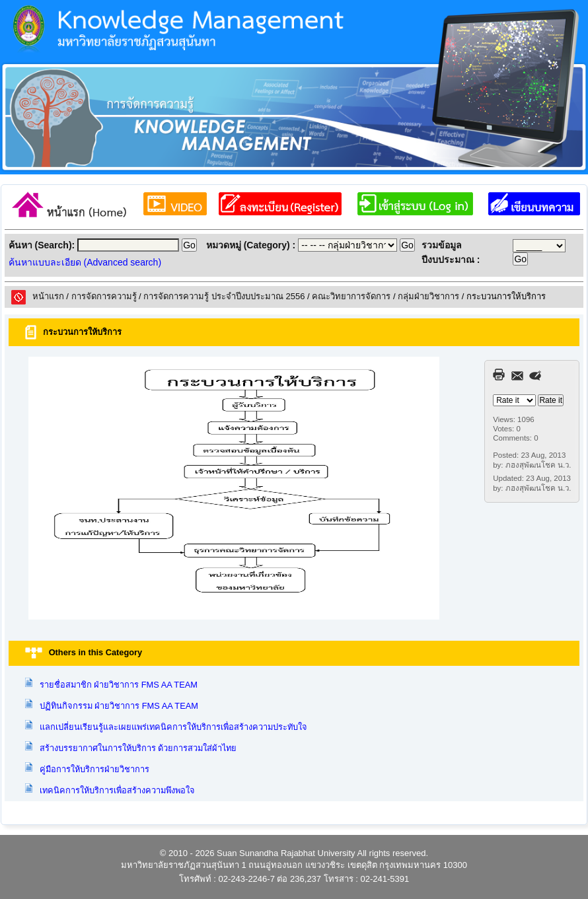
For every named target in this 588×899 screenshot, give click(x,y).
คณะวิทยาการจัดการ (351, 296)
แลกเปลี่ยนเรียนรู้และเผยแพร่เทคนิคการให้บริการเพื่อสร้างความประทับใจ (173, 727)
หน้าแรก (48, 296)
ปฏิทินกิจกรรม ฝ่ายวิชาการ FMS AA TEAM (119, 706)
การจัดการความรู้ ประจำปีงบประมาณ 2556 (224, 296)
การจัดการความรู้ (104, 296)
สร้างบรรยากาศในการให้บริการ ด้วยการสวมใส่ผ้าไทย (138, 748)
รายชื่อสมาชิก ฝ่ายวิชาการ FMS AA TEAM (119, 685)
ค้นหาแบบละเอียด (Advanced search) (85, 262)
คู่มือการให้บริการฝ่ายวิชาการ (94, 769)
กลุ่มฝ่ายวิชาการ (428, 296)
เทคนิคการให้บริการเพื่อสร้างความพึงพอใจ (117, 790)
